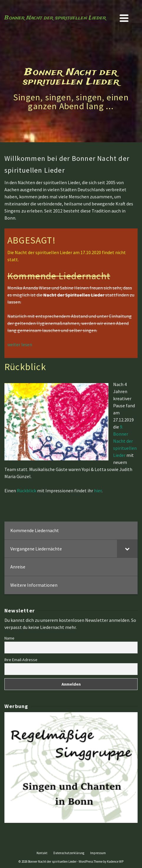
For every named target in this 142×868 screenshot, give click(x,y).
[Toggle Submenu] (127, 549)
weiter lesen (20, 344)
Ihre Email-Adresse (21, 660)
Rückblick (27, 491)
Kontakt (42, 853)
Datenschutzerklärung (69, 853)
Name (9, 638)
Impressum (98, 853)
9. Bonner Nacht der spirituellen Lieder (125, 441)
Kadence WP (115, 862)
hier (98, 491)
